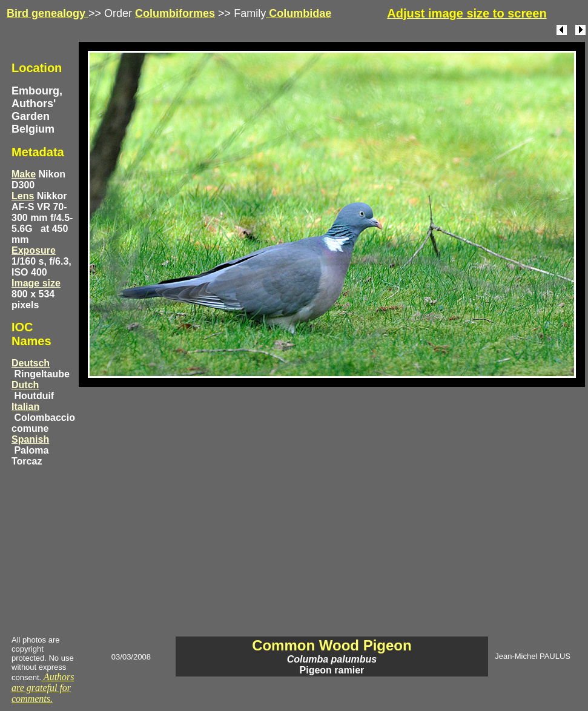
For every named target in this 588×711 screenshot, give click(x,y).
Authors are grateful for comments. (43, 688)
